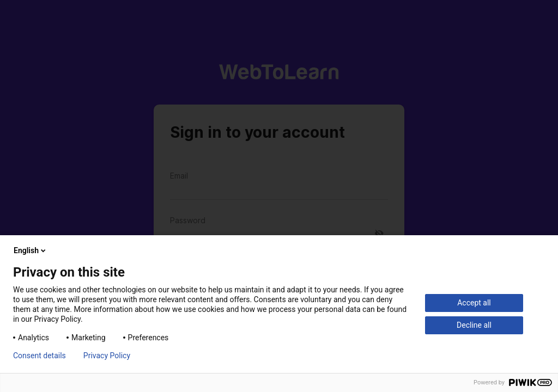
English (31, 250)
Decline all (474, 325)
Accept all (474, 303)
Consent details (40, 356)
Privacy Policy (107, 356)
